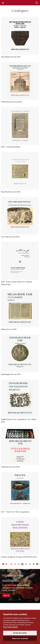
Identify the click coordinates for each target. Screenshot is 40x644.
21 (15, 564)
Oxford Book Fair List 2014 (11, 102)
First (3, 564)
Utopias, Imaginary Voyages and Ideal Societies (19, 557)
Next (34, 564)
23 (22, 564)
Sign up (6, 595)
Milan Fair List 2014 (9, 329)
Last (38, 564)
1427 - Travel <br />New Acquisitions (15, 512)
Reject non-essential (20, 638)
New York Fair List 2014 (10, 237)
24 (26, 564)
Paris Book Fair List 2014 (11, 192)
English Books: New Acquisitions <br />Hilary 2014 (19, 421)
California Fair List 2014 (10, 467)
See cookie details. (11, 627)
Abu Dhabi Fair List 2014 (11, 57)
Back (7, 564)
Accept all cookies (20, 633)
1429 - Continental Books (11, 147)
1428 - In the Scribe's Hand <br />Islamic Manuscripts (17, 283)
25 (30, 564)
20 (11, 564)
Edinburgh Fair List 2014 (11, 374)
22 (19, 564)
